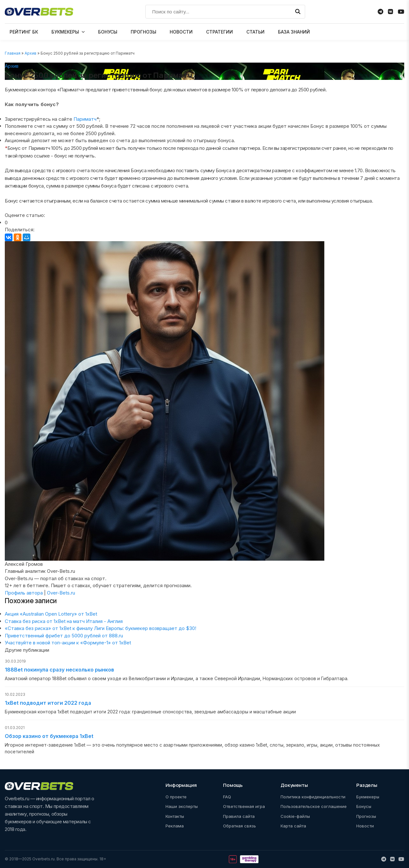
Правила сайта (239, 816)
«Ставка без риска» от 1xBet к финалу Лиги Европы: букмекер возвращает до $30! (100, 628)
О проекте (176, 797)
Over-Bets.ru (61, 593)
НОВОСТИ (181, 32)
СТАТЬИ (255, 32)
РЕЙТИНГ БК (24, 32)
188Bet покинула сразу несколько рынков (59, 670)
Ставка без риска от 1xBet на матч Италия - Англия (64, 621)
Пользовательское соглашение (314, 806)
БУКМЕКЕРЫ (65, 32)
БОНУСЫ (108, 32)
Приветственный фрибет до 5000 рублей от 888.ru (64, 636)
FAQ (227, 797)
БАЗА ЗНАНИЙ (294, 32)
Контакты (175, 816)
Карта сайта (293, 826)
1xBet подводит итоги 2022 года (48, 703)
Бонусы (364, 806)
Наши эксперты (182, 806)
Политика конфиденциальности (313, 797)
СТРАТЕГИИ (220, 32)
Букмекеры (368, 797)
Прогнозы (366, 816)
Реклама (175, 826)
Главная (13, 53)
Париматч (85, 119)
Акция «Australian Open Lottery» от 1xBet (51, 614)
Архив (31, 53)
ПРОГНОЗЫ (143, 32)
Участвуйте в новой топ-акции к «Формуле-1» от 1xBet (68, 643)
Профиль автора (24, 593)
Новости (365, 826)
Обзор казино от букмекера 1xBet (49, 736)
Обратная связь (239, 826)
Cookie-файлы (295, 816)
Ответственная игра (244, 806)
